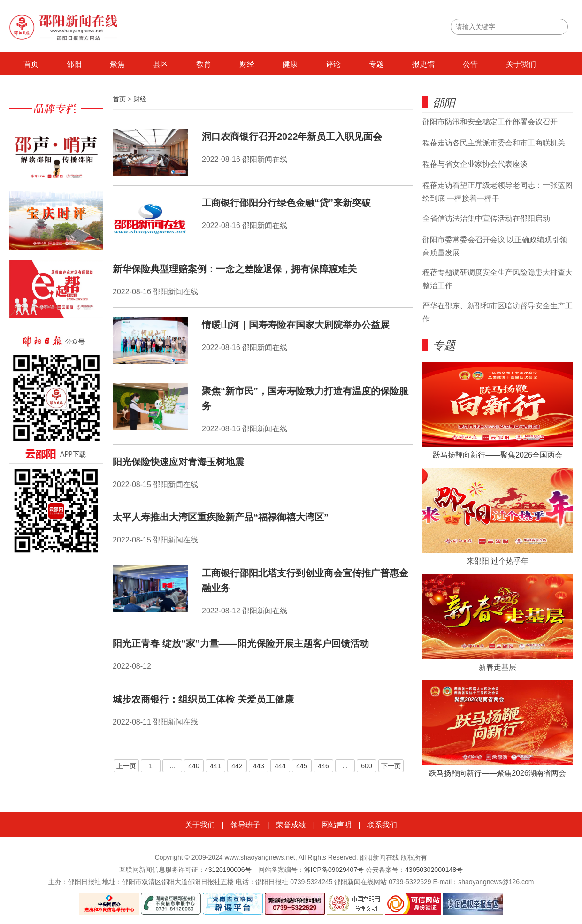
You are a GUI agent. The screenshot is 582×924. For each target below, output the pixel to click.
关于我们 (521, 64)
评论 (333, 64)
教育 (204, 64)
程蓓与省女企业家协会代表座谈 (475, 164)
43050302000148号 (434, 870)
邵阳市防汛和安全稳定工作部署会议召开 (490, 122)
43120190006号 (228, 870)
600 (366, 766)
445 (302, 766)
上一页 (126, 766)
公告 (470, 64)
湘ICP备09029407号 (334, 870)
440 (194, 766)
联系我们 (382, 825)
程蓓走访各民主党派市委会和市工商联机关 (494, 143)
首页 (31, 64)
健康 (290, 64)
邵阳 (74, 64)
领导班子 (245, 825)
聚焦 (117, 64)
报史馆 (423, 64)
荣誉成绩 (291, 825)
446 (323, 766)
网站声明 (337, 825)
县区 (161, 64)
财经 (247, 64)
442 (237, 766)
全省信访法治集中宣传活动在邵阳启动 (486, 218)
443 (258, 766)
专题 (376, 64)
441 (215, 766)
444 (280, 766)
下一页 (391, 766)
